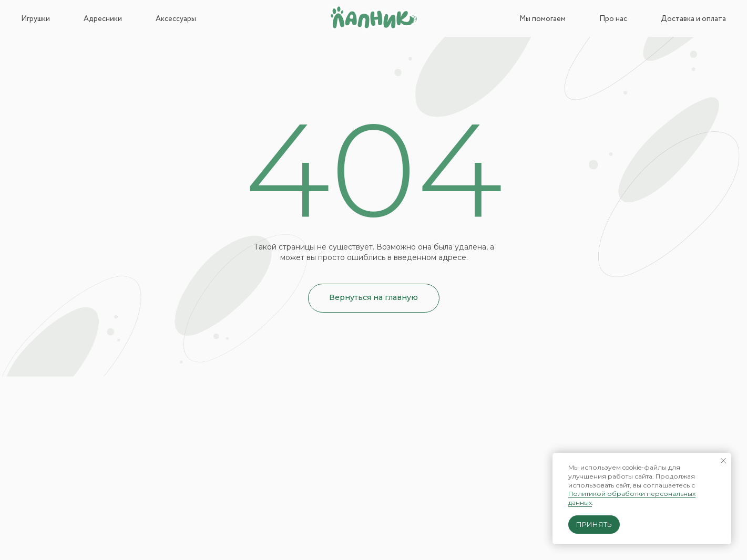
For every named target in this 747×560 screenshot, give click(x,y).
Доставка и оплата (693, 19)
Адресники (103, 19)
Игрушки (35, 19)
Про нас (613, 19)
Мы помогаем (543, 19)
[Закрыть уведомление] (723, 461)
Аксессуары (176, 19)
